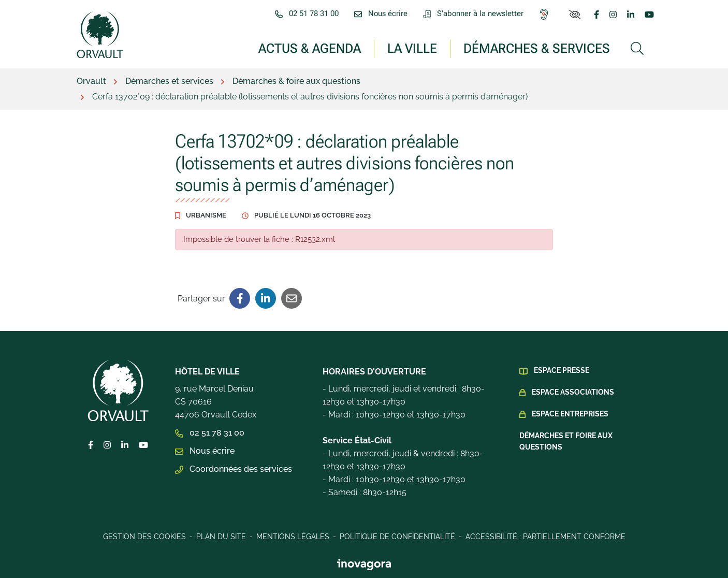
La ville (412, 48)
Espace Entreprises (570, 414)
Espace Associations (573, 392)
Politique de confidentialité (397, 537)
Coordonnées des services (234, 469)
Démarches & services (537, 48)
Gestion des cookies (144, 537)
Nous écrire (205, 451)
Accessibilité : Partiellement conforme (545, 537)
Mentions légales (293, 537)
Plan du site (221, 537)
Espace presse (562, 370)
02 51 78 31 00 (210, 433)
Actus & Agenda (310, 48)
